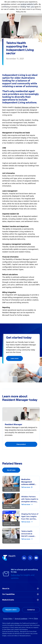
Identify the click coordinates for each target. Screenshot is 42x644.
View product (21, 444)
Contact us (31, 610)
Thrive (36, 618)
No (25, 12)
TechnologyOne (23, 295)
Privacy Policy (8, 619)
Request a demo (11, 610)
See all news (11, 470)
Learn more (15, 358)
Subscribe (15, 575)
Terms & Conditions (21, 619)
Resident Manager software (25, 107)
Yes (22, 12)
